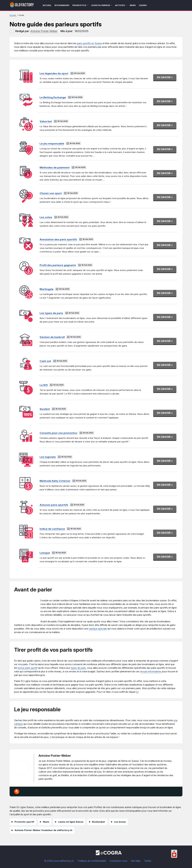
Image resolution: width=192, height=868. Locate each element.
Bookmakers (62, 5)
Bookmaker (99, 822)
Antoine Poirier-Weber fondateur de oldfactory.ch (43, 830)
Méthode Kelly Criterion (55, 481)
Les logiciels (48, 457)
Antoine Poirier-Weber (55, 756)
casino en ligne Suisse (71, 822)
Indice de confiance (52, 529)
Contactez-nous (118, 861)
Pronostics (79, 5)
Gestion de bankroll (52, 337)
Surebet (45, 409)
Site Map (136, 861)
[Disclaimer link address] (109, 854)
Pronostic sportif (24, 822)
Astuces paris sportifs (54, 505)
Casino (143, 5)
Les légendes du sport (54, 73)
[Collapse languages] (174, 851)
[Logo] (22, 5)
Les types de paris (51, 313)
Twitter (148, 861)
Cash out (45, 361)
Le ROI (44, 385)
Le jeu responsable (52, 144)
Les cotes (46, 217)
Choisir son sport (51, 193)
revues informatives (151, 671)
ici (137, 692)
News (133, 5)
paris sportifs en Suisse (89, 43)
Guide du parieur (101, 5)
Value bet (46, 121)
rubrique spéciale (98, 629)
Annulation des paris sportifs (58, 239)
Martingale (47, 289)
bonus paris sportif (28, 668)
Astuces (120, 5)
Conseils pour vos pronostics (58, 433)
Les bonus (120, 822)
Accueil (47, 5)
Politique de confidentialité (92, 861)
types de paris (78, 668)
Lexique (45, 553)
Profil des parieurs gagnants (58, 265)
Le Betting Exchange (53, 97)
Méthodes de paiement (55, 167)
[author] (12, 31)
